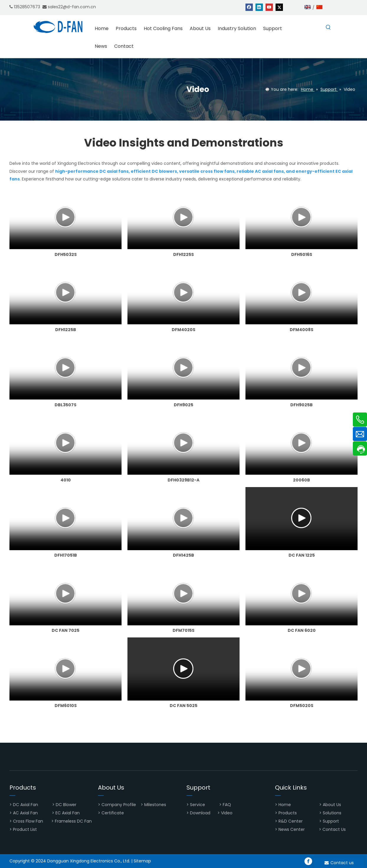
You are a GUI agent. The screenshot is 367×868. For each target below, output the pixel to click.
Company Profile (119, 805)
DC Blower (66, 805)
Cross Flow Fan (28, 821)
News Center (292, 829)
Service (198, 805)
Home (285, 805)
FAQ (227, 805)
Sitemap (142, 861)
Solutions (332, 813)
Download (200, 813)
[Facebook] (249, 7)
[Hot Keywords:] (328, 27)
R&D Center (291, 821)
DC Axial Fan (26, 805)
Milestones (155, 805)
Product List (25, 829)
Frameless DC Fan (73, 821)
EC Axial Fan (68, 813)
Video (227, 813)
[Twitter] (279, 7)
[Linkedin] (259, 7)
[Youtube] (269, 7)
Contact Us (334, 829)
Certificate (113, 813)
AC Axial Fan (25, 813)
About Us (332, 805)
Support (331, 821)
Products (288, 813)
